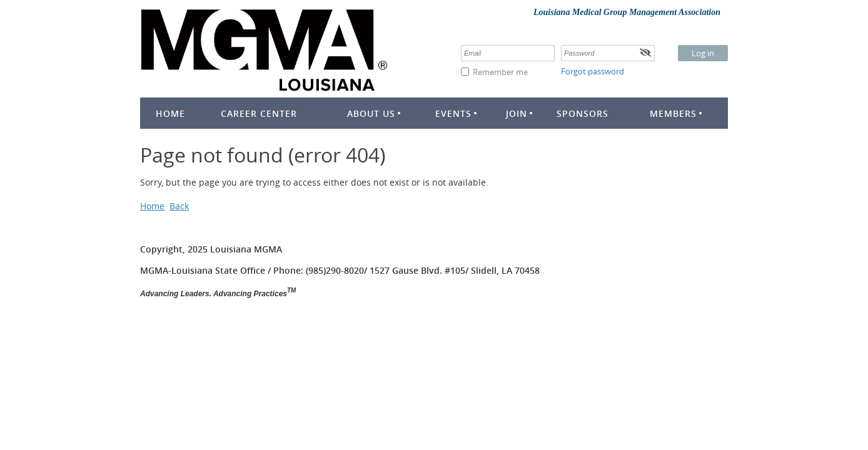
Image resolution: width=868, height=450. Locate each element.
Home (152, 206)
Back (179, 206)
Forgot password (593, 71)
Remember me (500, 72)
